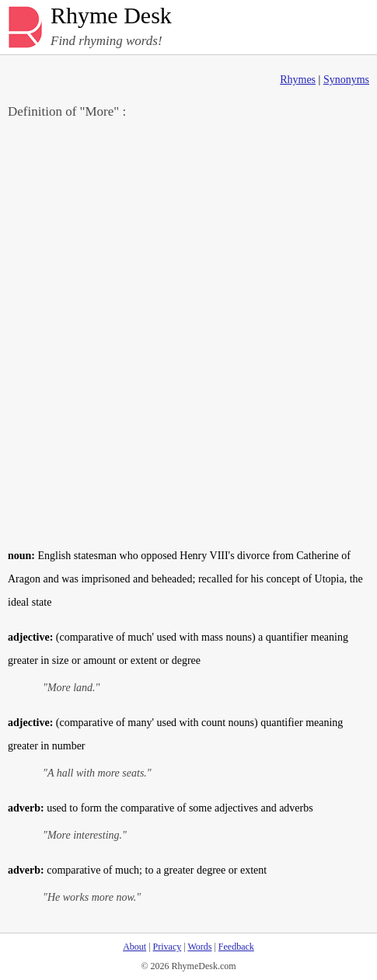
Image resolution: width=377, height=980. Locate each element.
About (134, 947)
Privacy (168, 947)
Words (199, 947)
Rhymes (298, 80)
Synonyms (346, 80)
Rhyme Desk (111, 16)
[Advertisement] (188, 333)
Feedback (236, 947)
